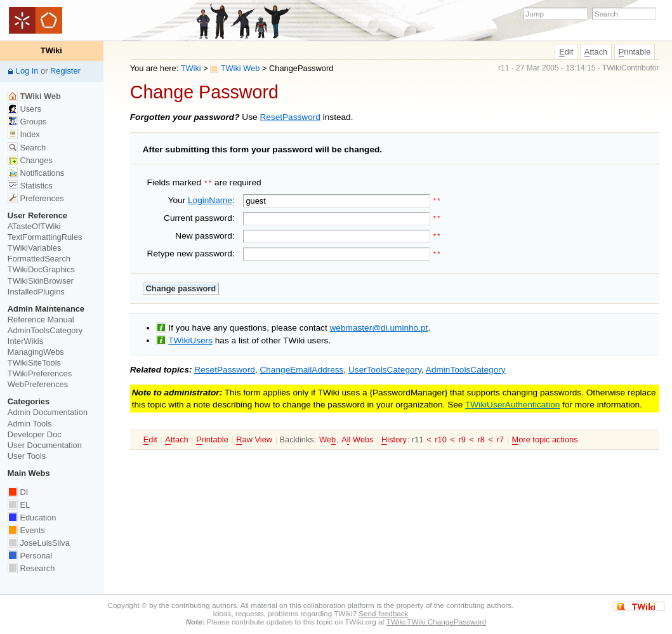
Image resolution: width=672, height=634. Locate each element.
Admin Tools (30, 424)
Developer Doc (35, 434)
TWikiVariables (35, 248)
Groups (27, 122)
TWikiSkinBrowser (41, 281)
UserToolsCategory (385, 368)
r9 (462, 438)
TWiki (191, 68)
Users (24, 109)
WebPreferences (38, 384)
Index (24, 134)
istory (394, 438)
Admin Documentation (48, 412)
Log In (27, 71)
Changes (30, 160)
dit (566, 52)
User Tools (27, 456)
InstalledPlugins (36, 292)
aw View (254, 438)
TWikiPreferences (40, 373)
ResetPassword (290, 117)
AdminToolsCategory (466, 368)
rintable (635, 52)
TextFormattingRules (45, 237)
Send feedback (383, 613)
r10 (441, 438)
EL (19, 505)
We (327, 438)
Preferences (36, 198)
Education (32, 518)
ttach (596, 52)
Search (27, 148)
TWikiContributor (631, 68)
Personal (30, 556)
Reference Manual (41, 320)
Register (65, 71)
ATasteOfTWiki (34, 226)
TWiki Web (235, 68)
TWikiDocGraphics (41, 269)
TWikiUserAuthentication (512, 403)
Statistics (30, 186)
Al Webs (357, 438)
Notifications (36, 173)
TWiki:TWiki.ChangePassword (437, 622)
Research (31, 568)
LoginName (210, 199)
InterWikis (25, 341)
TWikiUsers (190, 338)
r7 (500, 438)
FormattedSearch (39, 259)
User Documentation (45, 445)
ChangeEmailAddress (301, 368)
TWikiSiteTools (34, 363)
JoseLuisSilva (39, 543)
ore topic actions (545, 438)
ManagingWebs (36, 352)
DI (18, 492)
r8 (481, 438)
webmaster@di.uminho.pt (379, 326)
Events (26, 530)
